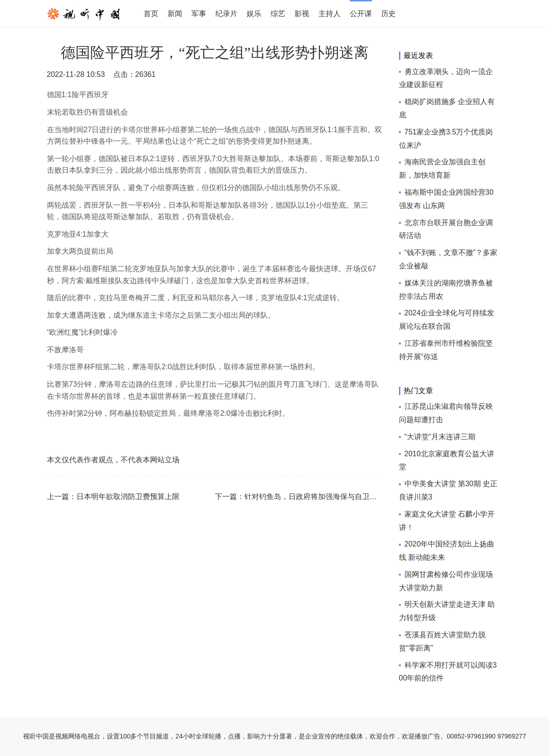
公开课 (361, 14)
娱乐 (254, 14)
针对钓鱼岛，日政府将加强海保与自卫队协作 (318, 497)
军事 (199, 14)
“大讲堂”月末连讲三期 (440, 437)
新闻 (175, 14)
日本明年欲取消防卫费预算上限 (128, 497)
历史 (388, 14)
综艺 (278, 14)
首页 (151, 14)
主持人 (329, 14)
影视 (302, 14)
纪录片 (226, 14)
